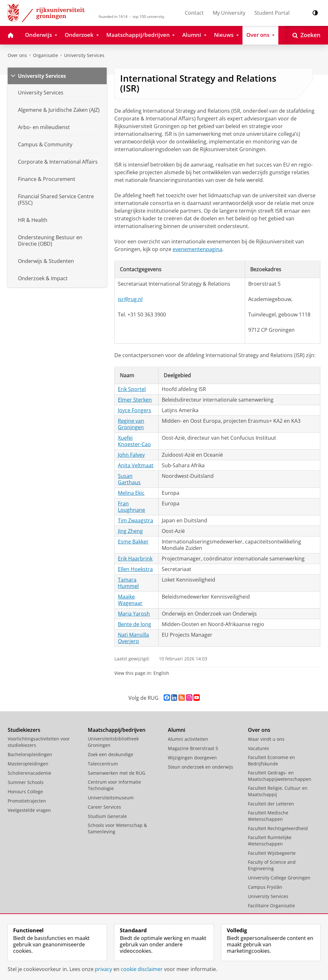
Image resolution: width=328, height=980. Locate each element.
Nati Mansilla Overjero (133, 638)
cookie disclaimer (142, 969)
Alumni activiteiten (188, 739)
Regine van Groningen (131, 424)
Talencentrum (103, 764)
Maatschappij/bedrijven (117, 730)
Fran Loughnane (131, 507)
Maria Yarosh (134, 614)
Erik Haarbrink (135, 559)
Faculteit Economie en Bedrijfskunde (271, 760)
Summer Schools (26, 782)
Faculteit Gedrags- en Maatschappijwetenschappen (280, 776)
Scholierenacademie (29, 773)
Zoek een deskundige (111, 754)
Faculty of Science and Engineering (272, 865)
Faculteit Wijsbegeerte (272, 853)
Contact (194, 13)
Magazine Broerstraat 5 (193, 748)
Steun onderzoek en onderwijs (201, 767)
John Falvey (131, 455)
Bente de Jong (135, 624)
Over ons (17, 55)
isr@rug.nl (130, 299)
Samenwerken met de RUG (116, 773)
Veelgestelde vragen (29, 810)
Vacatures (258, 748)
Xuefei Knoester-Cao (134, 441)
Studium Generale (107, 816)
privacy (103, 969)
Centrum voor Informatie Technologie (114, 785)
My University (229, 13)
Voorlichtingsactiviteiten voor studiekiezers (39, 742)
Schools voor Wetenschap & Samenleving (117, 828)
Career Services (104, 807)
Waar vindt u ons (266, 739)
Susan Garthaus (129, 479)
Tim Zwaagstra (135, 520)
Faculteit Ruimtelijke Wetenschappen (270, 841)
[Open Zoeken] (306, 35)
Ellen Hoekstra (135, 569)
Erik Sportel (132, 389)
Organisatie (45, 55)
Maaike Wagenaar (130, 600)
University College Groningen (279, 878)
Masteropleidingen (28, 764)
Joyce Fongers (135, 410)
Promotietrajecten (27, 801)
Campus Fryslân (265, 887)
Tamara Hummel (128, 583)
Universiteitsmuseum (111, 798)
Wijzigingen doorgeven (192, 758)
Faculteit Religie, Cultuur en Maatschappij (278, 791)
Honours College (25, 792)
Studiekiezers (24, 730)
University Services (84, 55)
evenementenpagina (197, 249)
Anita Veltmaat (136, 465)
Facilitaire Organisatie (271, 906)
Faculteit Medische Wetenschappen (268, 816)
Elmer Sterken (135, 400)
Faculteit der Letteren (271, 804)
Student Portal (272, 13)
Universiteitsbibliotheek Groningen (113, 742)
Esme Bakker (133, 542)
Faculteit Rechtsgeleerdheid (278, 828)
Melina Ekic (131, 493)
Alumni (176, 730)
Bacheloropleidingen (30, 754)
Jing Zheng (130, 531)
